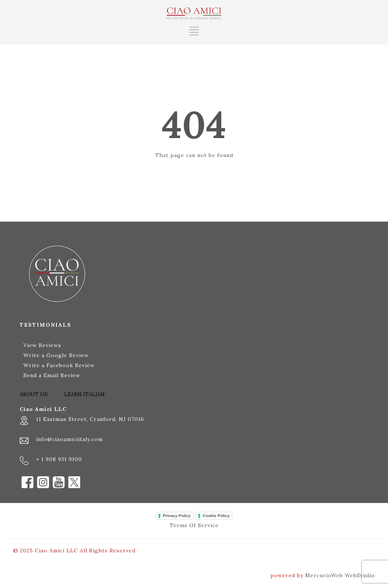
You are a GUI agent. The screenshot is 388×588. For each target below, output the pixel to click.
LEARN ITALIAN (84, 394)
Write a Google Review (56, 355)
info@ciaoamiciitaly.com (69, 439)
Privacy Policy (177, 516)
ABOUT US (34, 394)
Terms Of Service (194, 525)
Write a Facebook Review (59, 365)
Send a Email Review (52, 375)
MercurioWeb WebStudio (340, 575)
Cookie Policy (216, 516)
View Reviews (42, 345)
